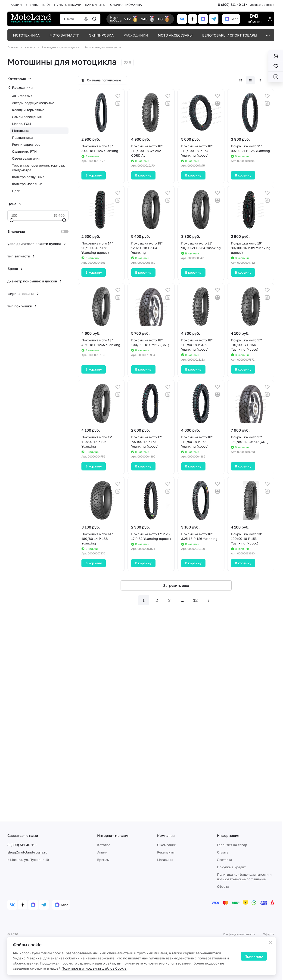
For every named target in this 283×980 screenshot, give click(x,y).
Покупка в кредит (231, 867)
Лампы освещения (27, 117)
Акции (102, 852)
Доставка (225, 860)
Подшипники (22, 138)
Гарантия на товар (232, 845)
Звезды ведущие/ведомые (33, 103)
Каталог (104, 845)
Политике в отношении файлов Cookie (94, 968)
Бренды (103, 860)
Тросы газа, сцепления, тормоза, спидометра (38, 168)
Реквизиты (166, 852)
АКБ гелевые (22, 96)
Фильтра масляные (27, 184)
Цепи (16, 191)
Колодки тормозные (28, 110)
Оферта (223, 886)
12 (195, 600)
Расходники (22, 87)
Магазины (165, 860)
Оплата (223, 852)
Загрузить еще (176, 585)
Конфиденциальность (239, 934)
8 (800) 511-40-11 (232, 5)
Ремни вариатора (26, 144)
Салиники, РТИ (24, 151)
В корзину (94, 175)
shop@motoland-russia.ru (27, 852)
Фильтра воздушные (28, 177)
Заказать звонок (262, 5)
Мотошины (21, 131)
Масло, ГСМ (22, 124)
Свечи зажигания (26, 158)
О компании (167, 845)
